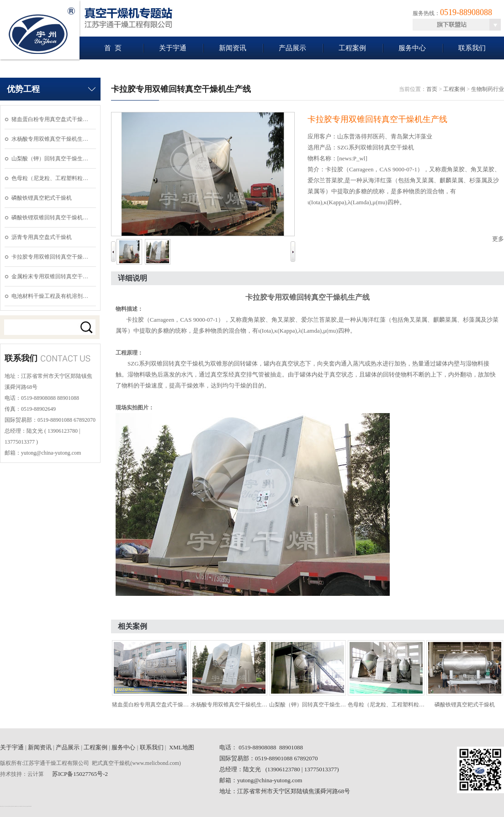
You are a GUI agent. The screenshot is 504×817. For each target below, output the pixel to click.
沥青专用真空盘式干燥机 (42, 237)
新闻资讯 (233, 48)
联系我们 (472, 48)
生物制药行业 (488, 89)
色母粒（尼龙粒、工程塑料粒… (50, 178)
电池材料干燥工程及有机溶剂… (50, 296)
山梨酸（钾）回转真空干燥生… (50, 159)
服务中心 (412, 48)
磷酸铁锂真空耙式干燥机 (42, 198)
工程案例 (352, 48)
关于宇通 (173, 48)
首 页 (113, 48)
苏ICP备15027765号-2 (80, 774)
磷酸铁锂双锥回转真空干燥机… (50, 218)
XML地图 (182, 747)
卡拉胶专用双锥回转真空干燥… (50, 257)
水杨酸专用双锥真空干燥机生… (50, 139)
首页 (432, 89)
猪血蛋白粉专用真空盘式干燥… (50, 119)
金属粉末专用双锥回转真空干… (50, 276)
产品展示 (292, 48)
